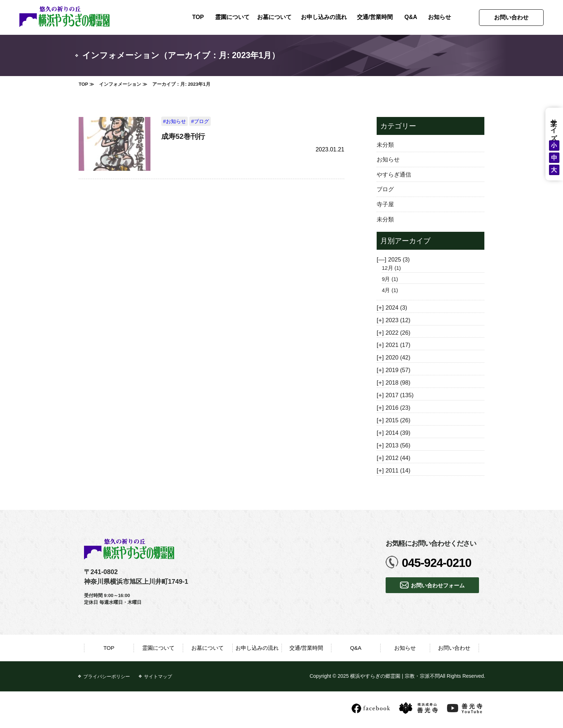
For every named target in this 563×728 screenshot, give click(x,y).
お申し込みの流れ (324, 17)
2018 (398, 382)
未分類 (385, 145)
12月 (391, 268)
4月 (390, 290)
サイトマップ (158, 677)
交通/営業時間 (375, 17)
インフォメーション (120, 84)
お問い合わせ (511, 17)
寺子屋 (385, 204)
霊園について (232, 17)
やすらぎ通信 (394, 174)
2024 (396, 307)
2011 (398, 470)
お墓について (274, 17)
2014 (398, 433)
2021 (398, 345)
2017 (400, 395)
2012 (398, 458)
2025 (399, 259)
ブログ (385, 189)
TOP (198, 17)
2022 (398, 333)
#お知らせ (175, 121)
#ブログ (200, 121)
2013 (398, 445)
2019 (398, 370)
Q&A (411, 17)
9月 (390, 279)
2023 (398, 320)
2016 (398, 408)
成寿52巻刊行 (183, 136)
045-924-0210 (437, 563)
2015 (398, 420)
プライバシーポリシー (107, 677)
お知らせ (439, 17)
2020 (398, 357)
